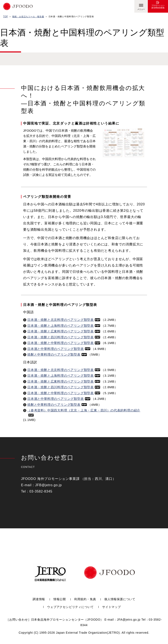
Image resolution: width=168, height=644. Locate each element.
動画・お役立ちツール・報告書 (28, 17)
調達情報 (39, 599)
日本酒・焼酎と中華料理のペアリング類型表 (64, 343)
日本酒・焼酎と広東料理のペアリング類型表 (64, 331)
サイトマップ (112, 607)
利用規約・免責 (85, 599)
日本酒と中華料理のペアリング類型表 (59, 349)
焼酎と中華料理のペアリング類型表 (57, 354)
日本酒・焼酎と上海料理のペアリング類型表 (64, 326)
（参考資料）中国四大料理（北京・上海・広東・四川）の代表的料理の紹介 (84, 412)
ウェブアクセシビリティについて (70, 607)
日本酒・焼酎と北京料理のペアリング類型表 (64, 320)
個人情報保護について (120, 599)
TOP (6, 17)
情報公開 (60, 599)
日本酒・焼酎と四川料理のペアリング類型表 (64, 337)
